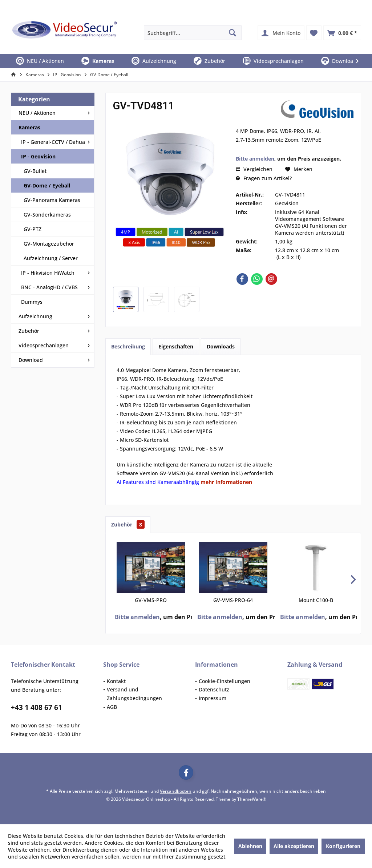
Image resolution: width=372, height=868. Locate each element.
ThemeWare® (252, 799)
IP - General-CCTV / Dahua (53, 142)
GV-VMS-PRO (151, 600)
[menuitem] (342, 33)
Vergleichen (254, 169)
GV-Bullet (35, 171)
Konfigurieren (343, 846)
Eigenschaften (176, 346)
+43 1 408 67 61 (37, 707)
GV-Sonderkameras (47, 215)
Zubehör (29, 331)
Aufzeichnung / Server (51, 258)
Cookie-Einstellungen (225, 681)
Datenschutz (214, 689)
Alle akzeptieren (294, 846)
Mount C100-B (316, 600)
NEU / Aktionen (37, 113)
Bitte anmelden (255, 159)
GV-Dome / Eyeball (47, 185)
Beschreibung (128, 346)
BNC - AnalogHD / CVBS (49, 287)
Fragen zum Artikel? (264, 178)
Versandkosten (176, 791)
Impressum (213, 698)
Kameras (29, 127)
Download (31, 360)
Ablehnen (250, 846)
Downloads (221, 346)
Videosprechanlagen (44, 345)
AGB (112, 707)
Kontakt (116, 681)
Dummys (32, 302)
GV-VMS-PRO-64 (233, 600)
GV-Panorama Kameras (52, 200)
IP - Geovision (38, 156)
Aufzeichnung (35, 316)
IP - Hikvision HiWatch (48, 273)
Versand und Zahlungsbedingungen (134, 694)
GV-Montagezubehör (49, 244)
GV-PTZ (33, 229)
